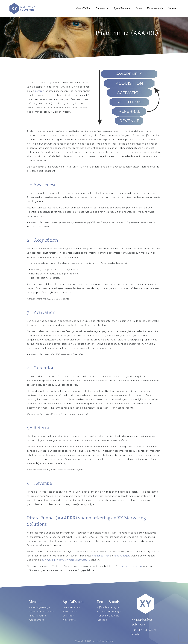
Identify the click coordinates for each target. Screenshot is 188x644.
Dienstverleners (72, 607)
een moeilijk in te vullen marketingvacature (66, 560)
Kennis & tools (155, 8)
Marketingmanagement (42, 612)
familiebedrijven (101, 556)
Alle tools (102, 620)
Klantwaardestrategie (109, 612)
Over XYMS (84, 8)
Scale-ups (68, 616)
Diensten (102, 8)
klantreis (39, 91)
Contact (172, 8)
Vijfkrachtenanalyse (108, 607)
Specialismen (122, 8)
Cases (139, 8)
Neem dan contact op (130, 566)
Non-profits (69, 620)
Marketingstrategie (39, 607)
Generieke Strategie (108, 616)
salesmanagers (122, 556)
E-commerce (70, 612)
